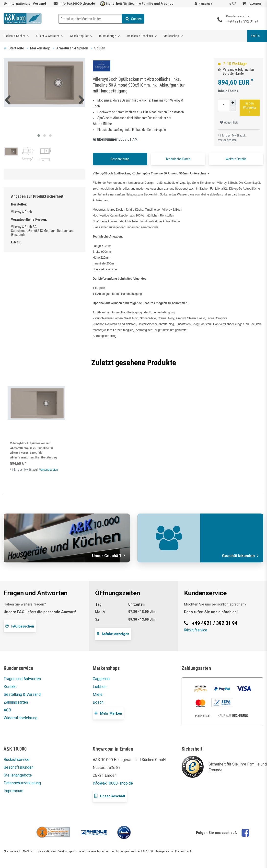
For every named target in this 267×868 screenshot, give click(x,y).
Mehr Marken (108, 713)
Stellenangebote (18, 775)
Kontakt (10, 687)
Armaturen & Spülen (72, 48)
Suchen (134, 19)
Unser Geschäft (110, 796)
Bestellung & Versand (22, 694)
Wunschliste (229, 123)
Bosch (98, 702)
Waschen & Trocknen (140, 36)
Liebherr (100, 687)
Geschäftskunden (19, 767)
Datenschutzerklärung (22, 783)
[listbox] (36, 403)
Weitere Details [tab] (236, 159)
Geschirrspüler (79, 36)
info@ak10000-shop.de (77, 4)
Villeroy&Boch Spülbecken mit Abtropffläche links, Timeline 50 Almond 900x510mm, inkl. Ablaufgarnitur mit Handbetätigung (33, 450)
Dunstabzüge (108, 36)
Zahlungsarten (16, 702)
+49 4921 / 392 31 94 (242, 21)
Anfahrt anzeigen (113, 634)
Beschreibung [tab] (120, 159)
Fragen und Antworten (22, 679)
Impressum (13, 791)
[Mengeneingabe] (224, 105)
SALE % (255, 36)
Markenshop (171, 36)
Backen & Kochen (15, 36)
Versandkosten (227, 140)
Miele (98, 694)
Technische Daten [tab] (178, 159)
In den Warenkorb (250, 108)
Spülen (100, 48)
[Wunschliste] (233, 4)
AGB (7, 710)
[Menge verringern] (233, 108)
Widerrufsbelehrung (21, 718)
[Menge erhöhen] (233, 103)
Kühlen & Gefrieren (48, 36)
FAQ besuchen (20, 626)
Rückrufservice (196, 630)
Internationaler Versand (28, 4)
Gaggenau (101, 679)
